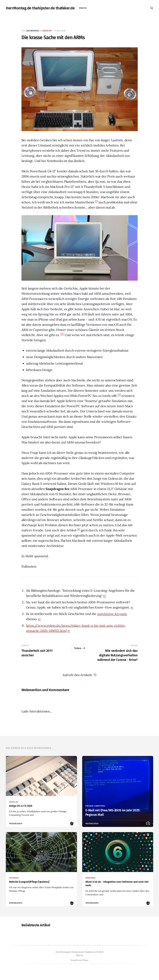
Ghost (85, 960)
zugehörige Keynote (112, 614)
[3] (119, 395)
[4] (79, 529)
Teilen (80, 648)
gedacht (47, 31)
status (83, 8)
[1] (96, 201)
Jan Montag (33, 31)
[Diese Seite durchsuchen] (152, 8)
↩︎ (105, 596)
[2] (62, 334)
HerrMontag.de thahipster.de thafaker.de (40, 8)
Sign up (79, 955)
